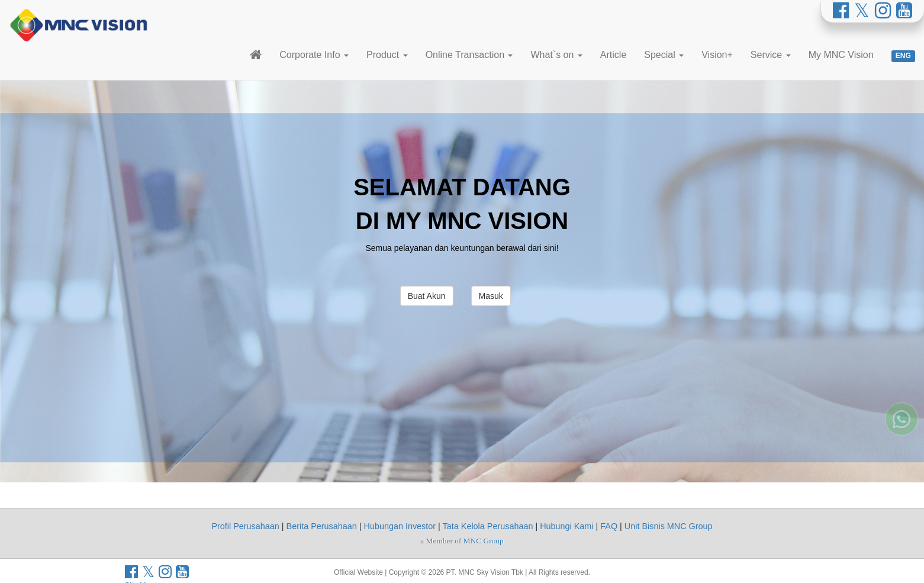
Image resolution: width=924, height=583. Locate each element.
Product (387, 55)
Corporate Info (314, 55)
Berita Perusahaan (322, 526)
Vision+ (717, 55)
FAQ (609, 526)
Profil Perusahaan (245, 526)
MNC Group (484, 541)
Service (771, 55)
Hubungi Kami (566, 526)
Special (664, 55)
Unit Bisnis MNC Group (669, 526)
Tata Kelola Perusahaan (488, 526)
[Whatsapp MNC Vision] (902, 389)
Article (613, 55)
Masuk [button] (491, 296)
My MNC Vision (841, 55)
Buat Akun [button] (427, 296)
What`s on (556, 55)
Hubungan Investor (400, 526)
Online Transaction (469, 55)
